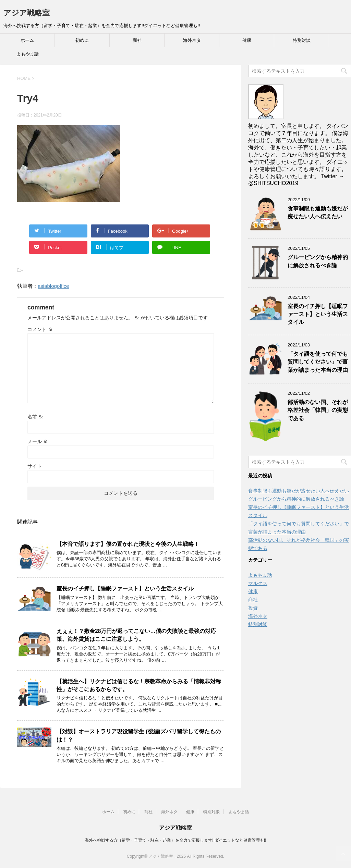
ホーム (27, 40)
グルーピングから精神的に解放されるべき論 (318, 261)
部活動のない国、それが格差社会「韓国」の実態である (318, 410)
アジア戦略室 (27, 13)
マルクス (258, 583)
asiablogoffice (53, 286)
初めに (82, 40)
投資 (253, 608)
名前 (35, 417)
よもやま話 (28, 54)
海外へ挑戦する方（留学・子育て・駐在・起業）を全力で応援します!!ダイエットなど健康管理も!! (175, 840)
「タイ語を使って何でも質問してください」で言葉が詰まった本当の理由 (318, 362)
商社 (137, 40)
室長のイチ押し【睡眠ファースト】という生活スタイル (125, 589)
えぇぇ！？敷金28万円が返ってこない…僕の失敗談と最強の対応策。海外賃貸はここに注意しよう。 (136, 635)
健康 (247, 40)
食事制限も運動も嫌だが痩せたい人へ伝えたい (318, 212)
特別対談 (302, 40)
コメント (40, 329)
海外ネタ (192, 40)
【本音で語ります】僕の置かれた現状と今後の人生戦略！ (128, 544)
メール (38, 441)
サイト (35, 466)
